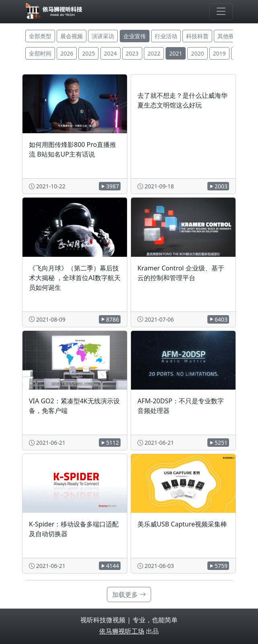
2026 (67, 53)
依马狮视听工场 (122, 631)
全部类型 (40, 36)
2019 (219, 53)
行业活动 (166, 36)
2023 (132, 53)
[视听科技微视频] (54, 12)
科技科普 (197, 36)
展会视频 (72, 36)
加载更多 (129, 594)
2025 (88, 53)
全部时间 (40, 53)
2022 (154, 53)
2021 (176, 53)
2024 (111, 53)
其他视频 (229, 36)
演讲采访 (103, 36)
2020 (197, 53)
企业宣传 (135, 36)
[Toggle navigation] (221, 12)
